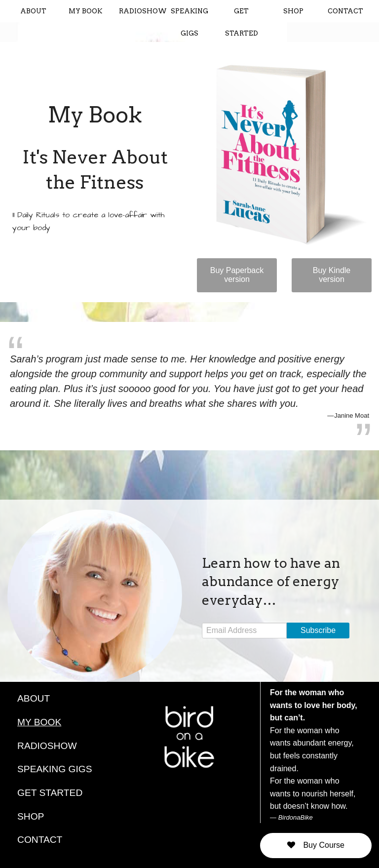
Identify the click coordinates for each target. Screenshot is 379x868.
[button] (316, 846)
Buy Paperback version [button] (237, 275)
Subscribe (318, 630)
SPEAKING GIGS (189, 22)
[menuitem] (33, 11)
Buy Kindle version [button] (332, 275)
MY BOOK (85, 11)
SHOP (293, 11)
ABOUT (33, 11)
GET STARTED (242, 22)
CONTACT (345, 11)
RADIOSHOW (141, 11)
